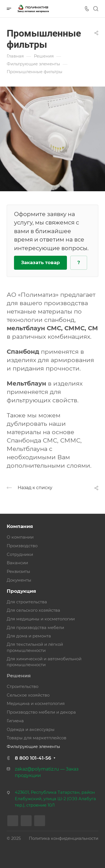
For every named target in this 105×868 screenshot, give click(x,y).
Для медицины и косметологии (41, 619)
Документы (19, 580)
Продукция (21, 591)
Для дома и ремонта (29, 636)
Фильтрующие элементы (33, 747)
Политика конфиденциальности (64, 838)
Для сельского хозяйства (33, 610)
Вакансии (17, 563)
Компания (20, 526)
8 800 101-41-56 (33, 758)
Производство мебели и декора (41, 712)
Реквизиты (18, 572)
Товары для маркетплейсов (37, 738)
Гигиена (15, 721)
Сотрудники (20, 554)
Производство (22, 546)
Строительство (23, 687)
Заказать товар (40, 262)
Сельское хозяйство (28, 695)
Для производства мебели (35, 628)
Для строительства (27, 602)
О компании (20, 537)
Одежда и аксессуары (31, 730)
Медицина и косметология (36, 704)
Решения (19, 676)
